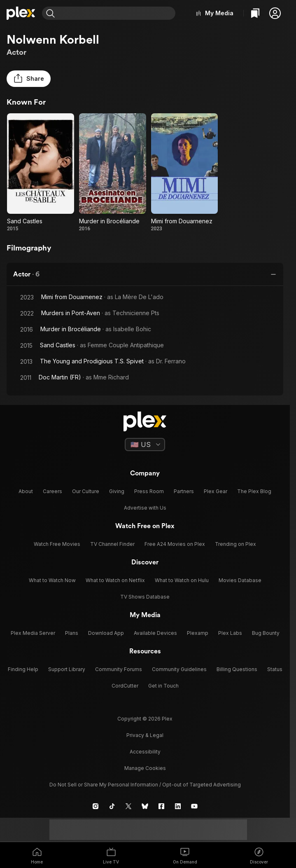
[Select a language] (145, 445)
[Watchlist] (255, 13)
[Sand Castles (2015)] (41, 173)
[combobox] (117, 13)
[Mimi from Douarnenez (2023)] (185, 173)
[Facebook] (161, 806)
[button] (275, 13)
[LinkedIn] (178, 806)
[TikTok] (112, 806)
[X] (128, 806)
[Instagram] (96, 806)
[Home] (21, 13)
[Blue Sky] (145, 806)
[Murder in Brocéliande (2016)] (113, 173)
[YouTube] (194, 806)
